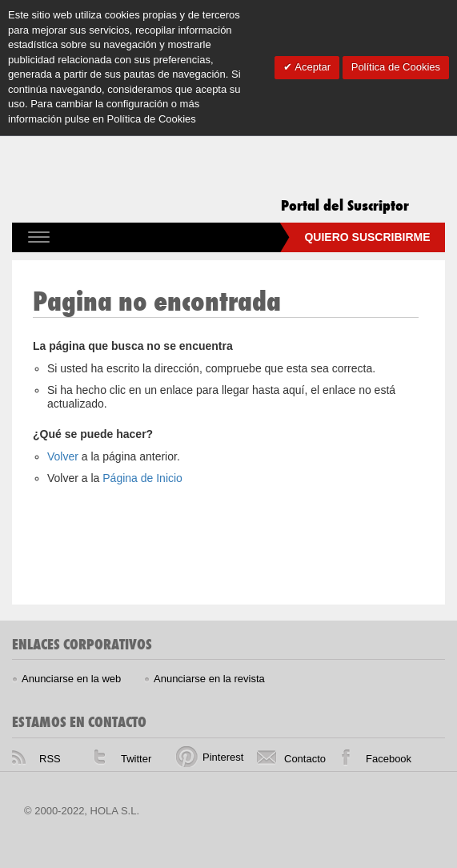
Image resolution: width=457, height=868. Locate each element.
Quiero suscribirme (367, 237)
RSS (50, 759)
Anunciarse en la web (71, 679)
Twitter (136, 759)
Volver (64, 456)
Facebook (389, 759)
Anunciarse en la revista (209, 679)
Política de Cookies (396, 67)
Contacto (305, 759)
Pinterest (223, 757)
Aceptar (311, 67)
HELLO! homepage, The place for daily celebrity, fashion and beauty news (203, 820)
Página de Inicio (142, 478)
